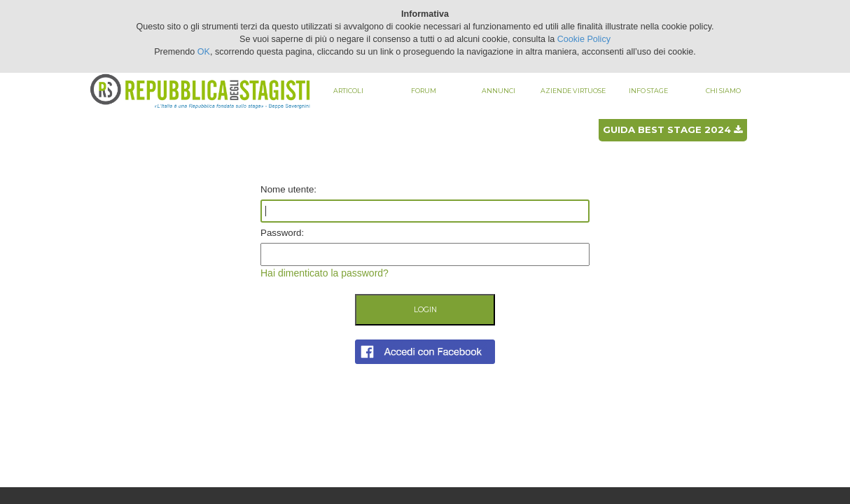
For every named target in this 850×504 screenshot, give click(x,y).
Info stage (648, 91)
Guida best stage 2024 (673, 129)
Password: (282, 233)
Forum (424, 91)
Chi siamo (723, 91)
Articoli (348, 91)
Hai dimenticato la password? (325, 273)
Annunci (499, 91)
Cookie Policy (584, 39)
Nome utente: (288, 189)
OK (204, 52)
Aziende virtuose (573, 91)
